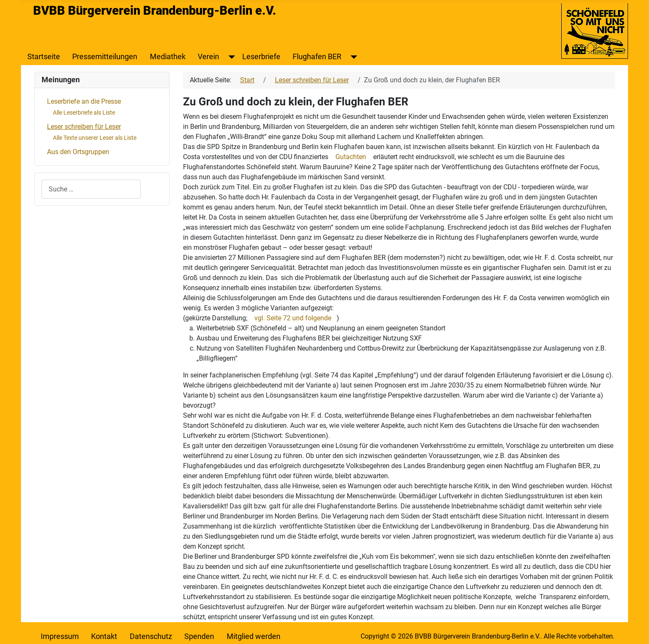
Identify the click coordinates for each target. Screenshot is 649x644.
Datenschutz (151, 636)
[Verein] (230, 57)
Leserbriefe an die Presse (84, 101)
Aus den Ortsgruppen (78, 152)
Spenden (199, 636)
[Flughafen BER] (352, 57)
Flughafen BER (317, 57)
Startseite (44, 57)
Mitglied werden (254, 636)
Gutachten (351, 157)
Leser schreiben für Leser (84, 127)
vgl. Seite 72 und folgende (293, 318)
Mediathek (168, 57)
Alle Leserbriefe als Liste (84, 113)
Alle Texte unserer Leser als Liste (95, 138)
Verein (208, 57)
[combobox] (91, 189)
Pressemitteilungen (105, 57)
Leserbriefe (261, 57)
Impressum (60, 636)
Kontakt (104, 636)
